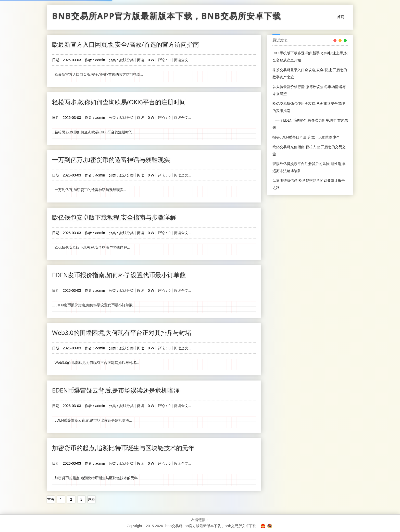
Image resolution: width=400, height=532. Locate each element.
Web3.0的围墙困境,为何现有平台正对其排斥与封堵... (97, 363)
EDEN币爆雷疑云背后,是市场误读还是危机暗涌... (93, 420)
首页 (341, 17)
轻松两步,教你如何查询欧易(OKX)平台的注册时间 (119, 102)
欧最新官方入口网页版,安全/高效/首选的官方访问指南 (126, 44)
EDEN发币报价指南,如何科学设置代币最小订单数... (95, 305)
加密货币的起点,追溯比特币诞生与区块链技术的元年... (98, 478)
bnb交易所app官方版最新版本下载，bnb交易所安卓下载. (211, 526)
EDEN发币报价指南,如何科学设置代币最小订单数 (119, 275)
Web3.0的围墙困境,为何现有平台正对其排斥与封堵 (122, 332)
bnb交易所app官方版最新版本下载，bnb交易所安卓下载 (167, 17)
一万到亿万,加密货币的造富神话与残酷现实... (90, 190)
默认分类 (127, 60)
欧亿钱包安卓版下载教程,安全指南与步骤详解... (92, 247)
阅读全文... (183, 60)
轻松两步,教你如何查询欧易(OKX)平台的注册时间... (95, 132)
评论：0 (164, 60)
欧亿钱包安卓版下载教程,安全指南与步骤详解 (114, 217)
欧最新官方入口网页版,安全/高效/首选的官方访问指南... (99, 74)
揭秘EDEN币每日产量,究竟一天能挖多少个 (306, 137)
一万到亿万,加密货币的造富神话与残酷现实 (111, 160)
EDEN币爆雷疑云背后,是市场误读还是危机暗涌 (116, 390)
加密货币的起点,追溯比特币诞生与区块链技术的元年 (123, 448)
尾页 (92, 499)
